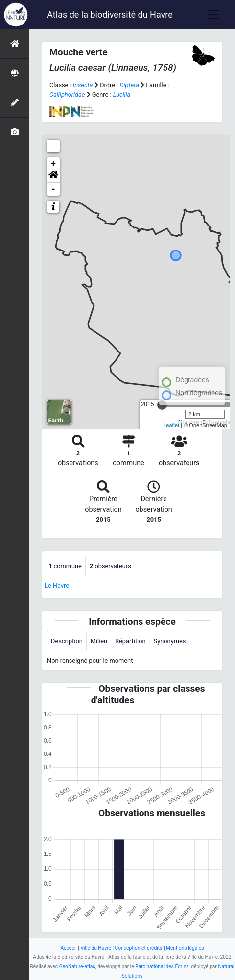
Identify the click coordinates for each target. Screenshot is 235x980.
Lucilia (122, 94)
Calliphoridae (67, 94)
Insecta (83, 85)
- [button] (54, 189)
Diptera (129, 85)
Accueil (68, 948)
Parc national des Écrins (162, 967)
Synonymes (170, 641)
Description (67, 641)
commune (65, 566)
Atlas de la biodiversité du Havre (110, 14)
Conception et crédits (138, 948)
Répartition (130, 641)
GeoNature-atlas (77, 967)
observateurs (110, 566)
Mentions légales (185, 948)
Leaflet (171, 425)
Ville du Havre (95, 948)
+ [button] (54, 164)
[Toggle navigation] (213, 15)
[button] (53, 176)
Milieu (99, 641)
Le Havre (57, 586)
